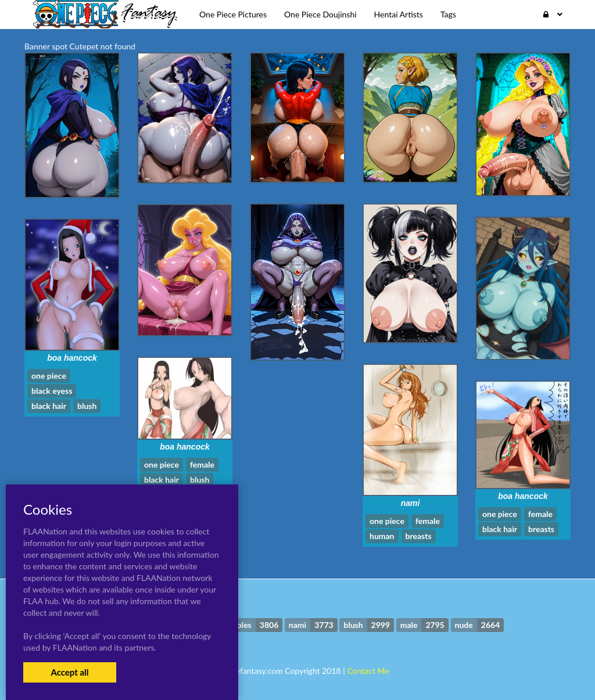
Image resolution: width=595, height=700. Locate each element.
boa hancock (72, 358)
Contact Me (368, 671)
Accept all (69, 672)
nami (411, 503)
